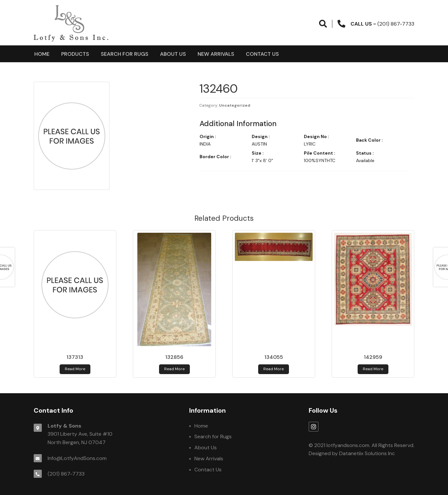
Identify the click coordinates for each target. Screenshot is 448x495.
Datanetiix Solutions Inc (367, 453)
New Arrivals (216, 54)
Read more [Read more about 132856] (174, 369)
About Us (173, 54)
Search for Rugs (125, 54)
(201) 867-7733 (66, 474)
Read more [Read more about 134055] (274, 369)
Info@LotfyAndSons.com (77, 458)
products (75, 54)
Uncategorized (235, 105)
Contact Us (262, 54)
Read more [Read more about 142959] (373, 369)
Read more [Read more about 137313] (75, 369)
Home (42, 54)
